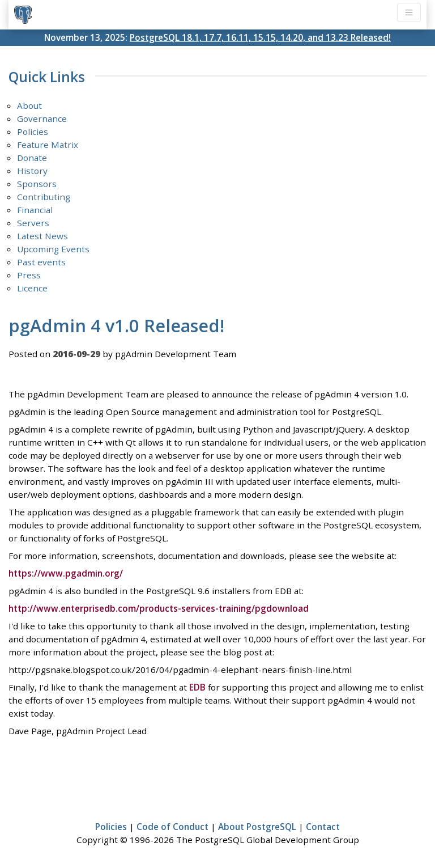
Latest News (42, 236)
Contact (323, 827)
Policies (33, 132)
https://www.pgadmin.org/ (66, 573)
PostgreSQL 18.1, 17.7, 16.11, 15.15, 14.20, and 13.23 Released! (260, 37)
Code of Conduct (172, 827)
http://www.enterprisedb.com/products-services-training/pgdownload (159, 608)
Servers (33, 223)
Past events (41, 262)
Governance (42, 118)
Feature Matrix (48, 145)
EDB (197, 687)
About (29, 105)
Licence (32, 288)
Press (29, 275)
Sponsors (37, 184)
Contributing (44, 197)
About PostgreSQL (257, 827)
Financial (35, 210)
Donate (32, 158)
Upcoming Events (53, 249)
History (32, 171)
